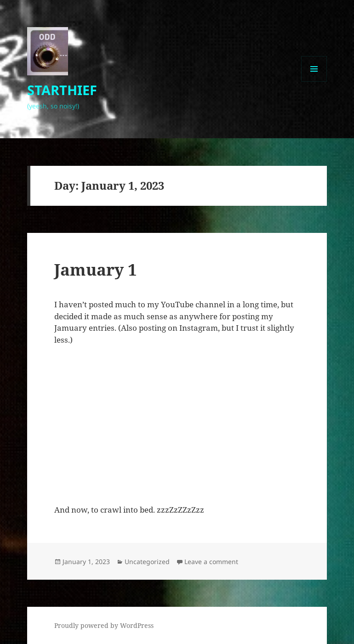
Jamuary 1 (96, 269)
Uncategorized (147, 562)
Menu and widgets (314, 82)
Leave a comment (211, 562)
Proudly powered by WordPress (104, 625)
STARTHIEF (62, 90)
